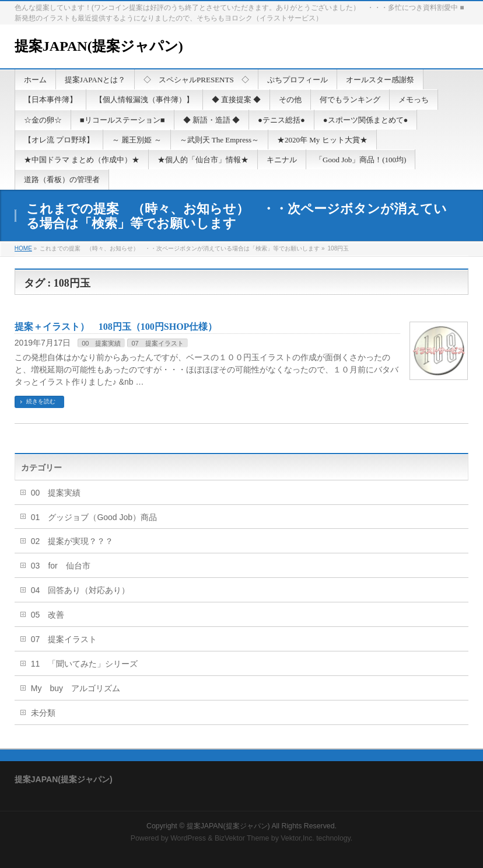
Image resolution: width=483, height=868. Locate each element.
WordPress (188, 838)
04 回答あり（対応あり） (80, 590)
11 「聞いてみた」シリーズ (85, 664)
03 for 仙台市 (61, 566)
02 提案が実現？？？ (72, 541)
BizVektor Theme (242, 838)
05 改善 (48, 615)
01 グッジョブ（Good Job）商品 (94, 517)
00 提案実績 (101, 343)
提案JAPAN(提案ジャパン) (99, 46)
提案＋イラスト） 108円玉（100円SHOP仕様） (116, 327)
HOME (23, 248)
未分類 (43, 713)
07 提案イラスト (157, 343)
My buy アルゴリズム (76, 688)
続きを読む (41, 401)
